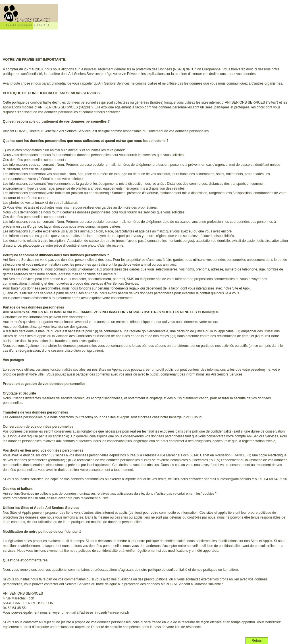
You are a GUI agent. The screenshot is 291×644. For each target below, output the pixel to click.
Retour (257, 641)
